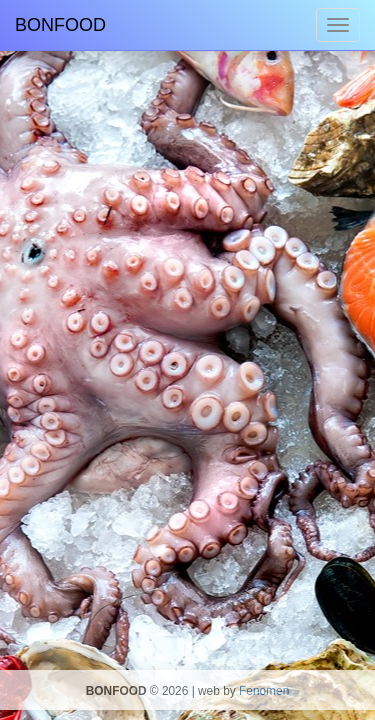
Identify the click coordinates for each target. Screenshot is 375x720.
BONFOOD (60, 25)
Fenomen (264, 691)
